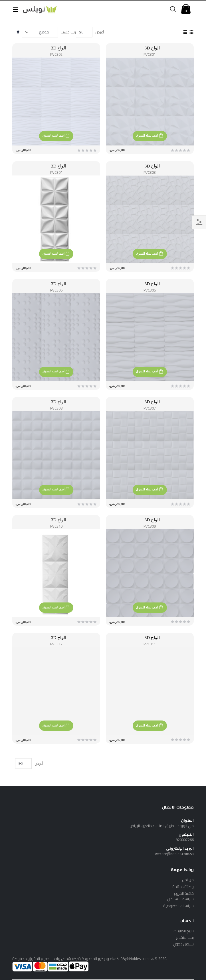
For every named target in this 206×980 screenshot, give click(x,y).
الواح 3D (152, 48)
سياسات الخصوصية (178, 906)
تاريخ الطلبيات (184, 931)
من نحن (188, 880)
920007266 (185, 840)
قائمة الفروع (184, 893)
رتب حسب (68, 32)
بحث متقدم (185, 937)
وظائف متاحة (183, 887)
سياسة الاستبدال (180, 899)
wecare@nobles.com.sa (174, 854)
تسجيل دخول (183, 944)
